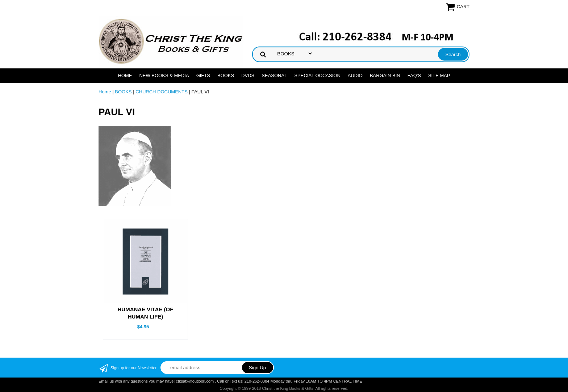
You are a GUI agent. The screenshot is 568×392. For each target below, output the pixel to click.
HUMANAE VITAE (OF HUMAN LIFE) (146, 313)
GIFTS (203, 75)
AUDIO (355, 75)
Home (125, 75)
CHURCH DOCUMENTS (162, 92)
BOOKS (226, 75)
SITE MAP (439, 75)
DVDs (248, 75)
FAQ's (414, 75)
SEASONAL (274, 75)
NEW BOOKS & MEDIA (164, 75)
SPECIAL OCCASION (317, 75)
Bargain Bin (385, 75)
